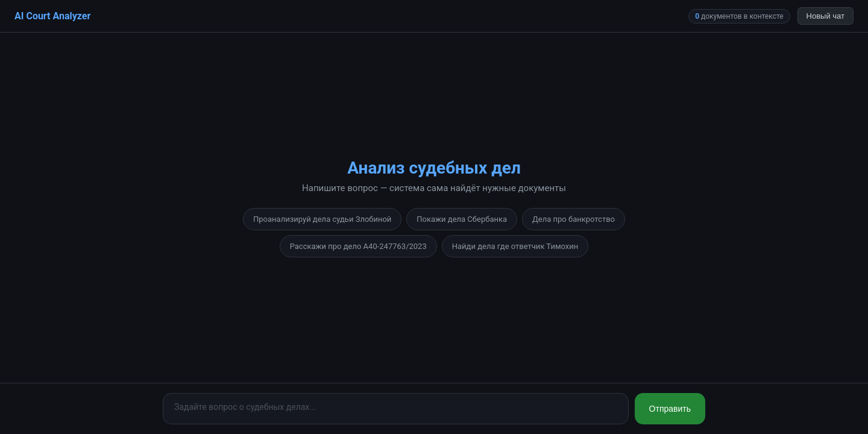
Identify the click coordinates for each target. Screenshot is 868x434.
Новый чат (826, 16)
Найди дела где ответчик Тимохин (515, 246)
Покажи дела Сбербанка (462, 219)
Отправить (670, 409)
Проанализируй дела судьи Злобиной (322, 219)
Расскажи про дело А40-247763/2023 (358, 246)
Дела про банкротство (574, 219)
